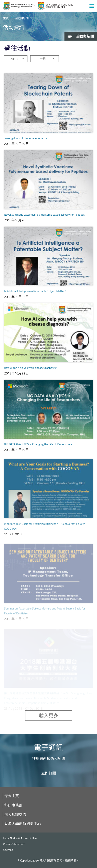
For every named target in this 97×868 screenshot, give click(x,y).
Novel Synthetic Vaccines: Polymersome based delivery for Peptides (44, 215)
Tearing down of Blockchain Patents (26, 138)
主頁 (6, 18)
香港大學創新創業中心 (23, 824)
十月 (43, 59)
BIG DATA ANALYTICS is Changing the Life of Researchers (38, 448)
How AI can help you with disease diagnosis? (31, 368)
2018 (14, 59)
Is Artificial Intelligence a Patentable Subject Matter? (35, 291)
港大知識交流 (15, 814)
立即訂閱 (49, 773)
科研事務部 (13, 805)
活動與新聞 (22, 18)
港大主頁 (12, 796)
